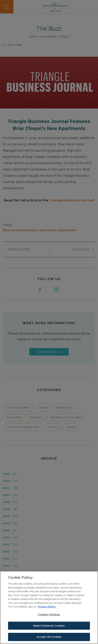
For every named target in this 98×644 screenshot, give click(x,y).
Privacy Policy (47, 607)
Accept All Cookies (49, 637)
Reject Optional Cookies (49, 626)
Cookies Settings (49, 615)
